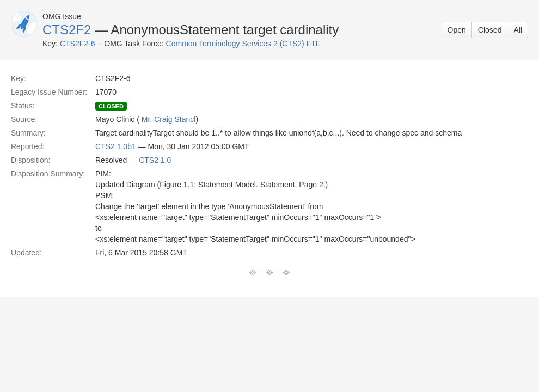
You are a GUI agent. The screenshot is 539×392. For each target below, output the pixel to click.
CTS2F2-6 (78, 44)
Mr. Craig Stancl (169, 119)
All (518, 30)
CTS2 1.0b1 (116, 146)
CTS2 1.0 (155, 160)
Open (457, 30)
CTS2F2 (67, 30)
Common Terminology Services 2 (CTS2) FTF (243, 44)
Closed (490, 30)
